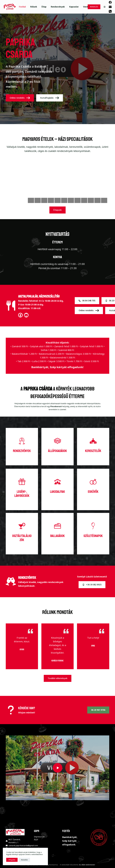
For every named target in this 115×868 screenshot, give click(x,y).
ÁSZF (36, 840)
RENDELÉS (94, 7)
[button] (57, 768)
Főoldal (22, 7)
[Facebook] (110, 2)
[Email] (110, 7)
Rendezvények (58, 7)
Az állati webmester (87, 865)
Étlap (44, 7)
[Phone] (110, 11)
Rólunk (34, 7)
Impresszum (39, 837)
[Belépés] (105, 7)
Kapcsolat (74, 7)
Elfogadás (12, 860)
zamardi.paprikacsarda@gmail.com (23, 846)
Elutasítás (24, 860)
